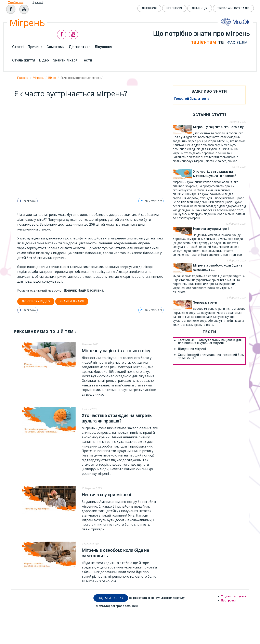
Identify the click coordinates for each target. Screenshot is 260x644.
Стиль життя (24, 60)
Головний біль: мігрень (192, 99)
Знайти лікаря (65, 60)
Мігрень (38, 78)
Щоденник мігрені (192, 349)
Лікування (103, 47)
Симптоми (56, 47)
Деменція (200, 8)
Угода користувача (233, 596)
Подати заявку (111, 597)
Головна (23, 78)
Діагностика (80, 47)
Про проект (228, 600)
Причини (35, 47)
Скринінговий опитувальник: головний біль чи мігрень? (211, 356)
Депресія (149, 8)
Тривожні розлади (233, 8)
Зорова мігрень (205, 302)
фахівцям (235, 43)
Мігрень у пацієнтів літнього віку (116, 350)
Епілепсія (174, 8)
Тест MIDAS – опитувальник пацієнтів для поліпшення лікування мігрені (210, 342)
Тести (87, 60)
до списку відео (36, 301)
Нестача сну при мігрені (106, 494)
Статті (18, 47)
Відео (44, 60)
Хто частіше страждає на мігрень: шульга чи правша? (117, 417)
